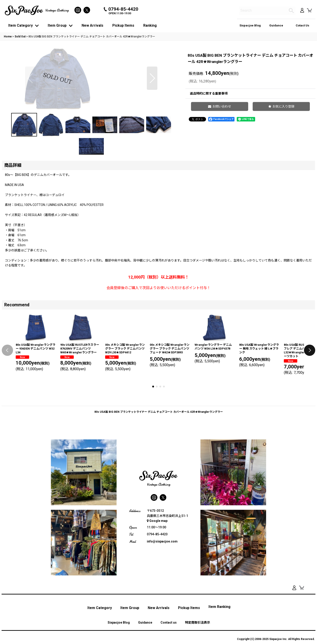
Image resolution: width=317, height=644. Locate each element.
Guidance (276, 25)
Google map (157, 585)
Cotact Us (302, 25)
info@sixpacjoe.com (162, 605)
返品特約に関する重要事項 (209, 93)
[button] (30, 112)
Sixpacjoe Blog (250, 25)
